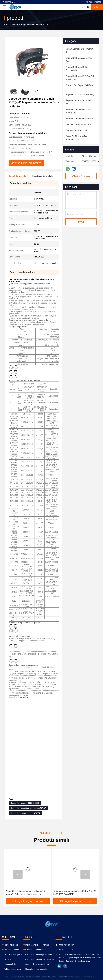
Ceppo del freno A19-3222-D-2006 (25, 803)
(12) (80, 87)
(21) (80, 50)
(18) (80, 78)
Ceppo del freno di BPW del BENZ (40, 959)
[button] (18, 874)
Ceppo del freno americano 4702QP (25, 813)
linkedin (59, 966)
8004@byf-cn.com (11, 2)
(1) (81, 119)
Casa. (6, 25)
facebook (65, 966)
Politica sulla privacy (12, 969)
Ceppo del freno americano (31, 25)
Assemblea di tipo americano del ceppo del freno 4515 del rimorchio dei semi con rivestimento (74, 893)
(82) (76, 138)
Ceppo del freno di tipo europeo (38, 955)
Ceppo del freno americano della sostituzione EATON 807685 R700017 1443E (27, 893)
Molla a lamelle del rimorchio (37, 945)
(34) (79, 60)
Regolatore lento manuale (36, 969)
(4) (77, 69)
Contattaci (8, 959)
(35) (77, 130)
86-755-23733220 (92, 2)
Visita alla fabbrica (12, 950)
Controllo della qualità (13, 955)
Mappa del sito (10, 964)
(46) (79, 102)
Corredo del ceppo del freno (37, 964)
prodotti (15, 25)
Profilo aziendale (11, 945)
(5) (80, 94)
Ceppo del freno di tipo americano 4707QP (28, 808)
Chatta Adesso (81, 176)
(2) (79, 111)
